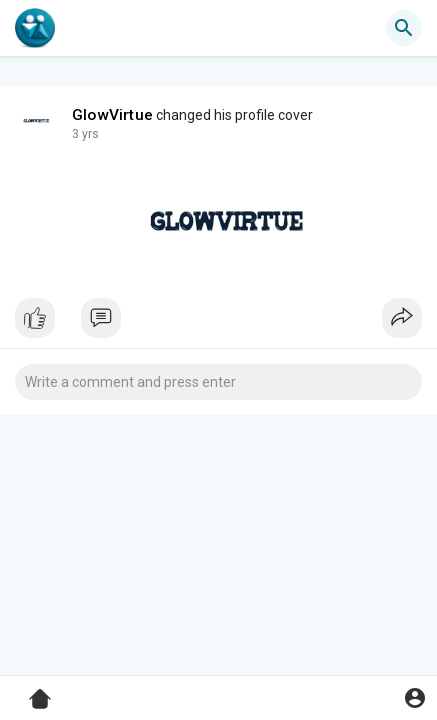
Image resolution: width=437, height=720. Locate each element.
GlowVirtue (112, 115)
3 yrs (85, 134)
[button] (404, 28)
